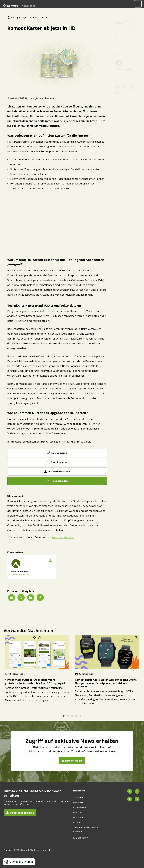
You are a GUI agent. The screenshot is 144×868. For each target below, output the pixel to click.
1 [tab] (64, 717)
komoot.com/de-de (63, 537)
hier (64, 442)
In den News (80, 807)
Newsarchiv (79, 802)
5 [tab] (80, 717)
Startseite (78, 797)
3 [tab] (72, 717)
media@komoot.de (20, 574)
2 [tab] (68, 717)
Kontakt (77, 822)
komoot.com (80, 838)
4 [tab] (76, 717)
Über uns (78, 812)
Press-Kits (79, 817)
